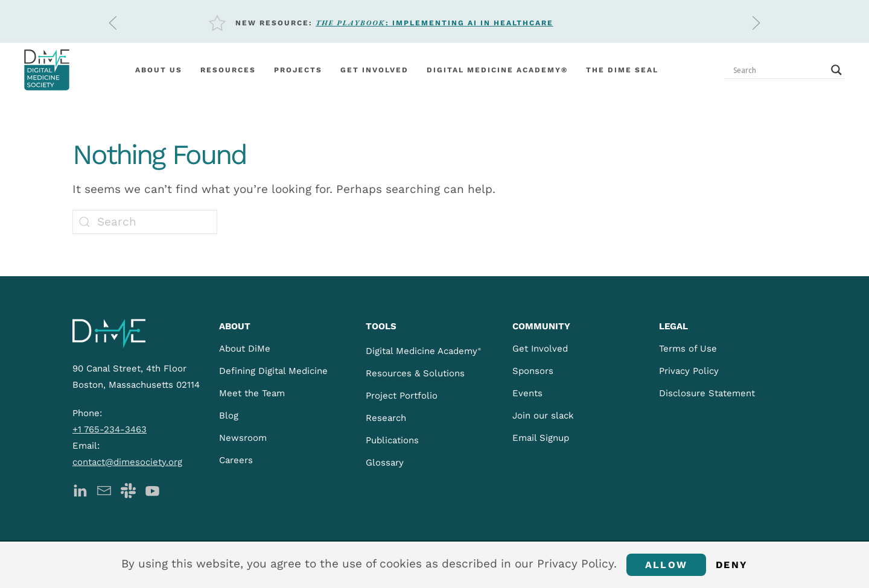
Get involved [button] (374, 70)
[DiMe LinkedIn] (80, 490)
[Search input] (779, 70)
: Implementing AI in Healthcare (434, 23)
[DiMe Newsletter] (104, 490)
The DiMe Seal (622, 70)
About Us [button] (159, 70)
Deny (732, 565)
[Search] (145, 222)
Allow (666, 565)
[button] (113, 23)
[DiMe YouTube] (152, 490)
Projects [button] (298, 70)
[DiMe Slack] (128, 490)
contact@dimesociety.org (127, 462)
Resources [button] (228, 70)
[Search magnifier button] (836, 70)
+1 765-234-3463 (110, 429)
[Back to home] (47, 70)
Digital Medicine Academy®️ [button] (497, 70)
